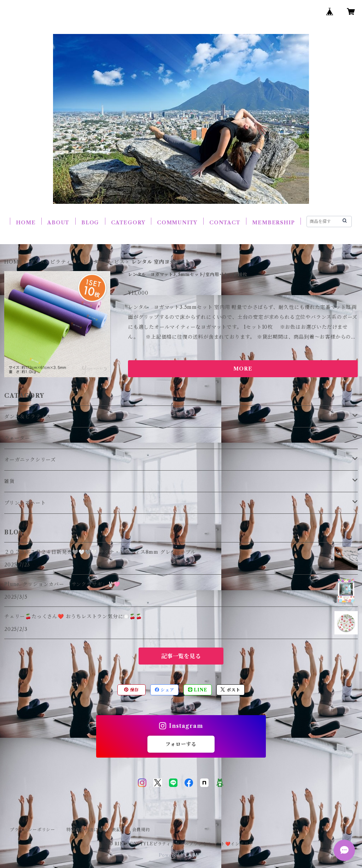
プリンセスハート (25, 503)
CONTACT (225, 223)
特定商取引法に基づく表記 (94, 830)
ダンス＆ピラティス (53, 262)
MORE (243, 369)
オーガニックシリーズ (30, 460)
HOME (26, 223)
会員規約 (141, 830)
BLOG (90, 223)
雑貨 (10, 481)
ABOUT (58, 223)
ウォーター (17, 438)
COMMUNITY (177, 223)
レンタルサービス (104, 262)
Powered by (181, 855)
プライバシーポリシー (33, 830)
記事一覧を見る (181, 656)
